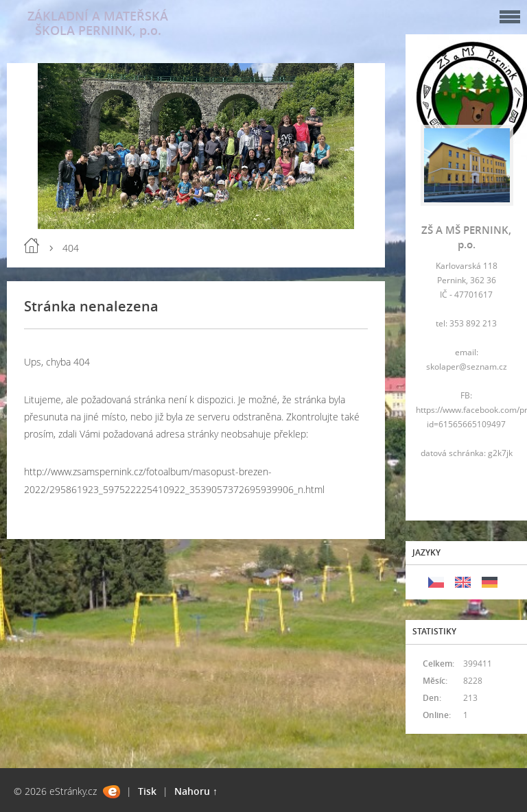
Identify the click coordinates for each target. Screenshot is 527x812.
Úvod (32, 246)
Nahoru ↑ (196, 791)
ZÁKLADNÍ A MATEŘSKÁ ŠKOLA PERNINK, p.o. (98, 23)
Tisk (147, 791)
